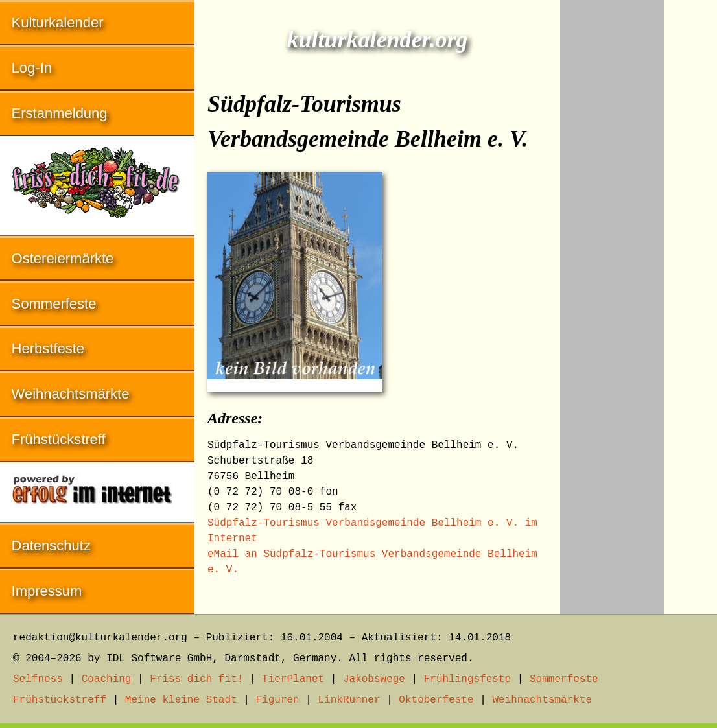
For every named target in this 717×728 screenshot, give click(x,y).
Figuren (277, 700)
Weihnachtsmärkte (71, 394)
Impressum (47, 591)
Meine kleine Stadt (181, 700)
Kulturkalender (58, 22)
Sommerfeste (54, 304)
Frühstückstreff (59, 439)
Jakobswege (374, 679)
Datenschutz (51, 546)
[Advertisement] (612, 194)
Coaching (107, 679)
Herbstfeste (48, 348)
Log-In (32, 68)
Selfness (38, 679)
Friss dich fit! (196, 679)
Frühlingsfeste (467, 679)
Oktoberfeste (436, 700)
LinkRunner (349, 700)
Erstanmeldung (60, 113)
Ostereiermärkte (63, 258)
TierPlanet (293, 679)
